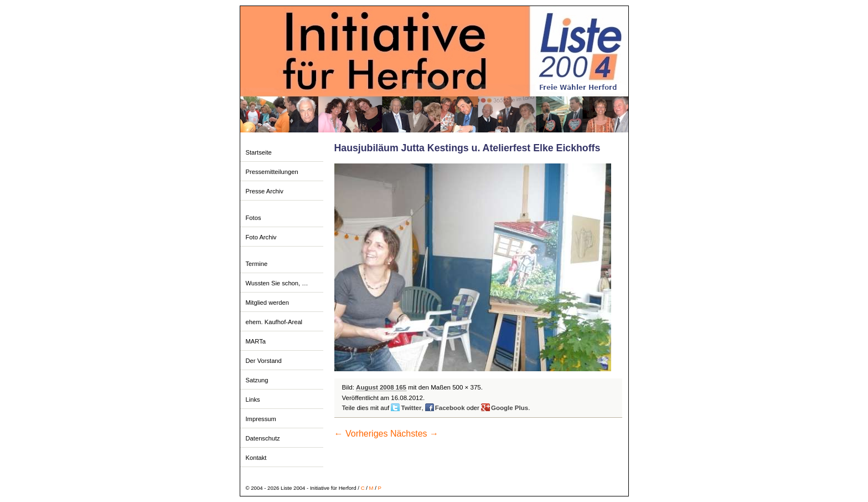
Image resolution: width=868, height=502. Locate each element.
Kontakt (256, 458)
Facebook (450, 408)
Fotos (254, 218)
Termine (257, 264)
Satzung (257, 380)
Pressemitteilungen (272, 172)
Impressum (261, 419)
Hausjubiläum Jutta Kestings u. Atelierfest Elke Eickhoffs (467, 148)
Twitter (411, 408)
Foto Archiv (261, 237)
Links (253, 399)
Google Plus (510, 408)
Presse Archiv (265, 191)
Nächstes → (414, 434)
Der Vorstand (264, 361)
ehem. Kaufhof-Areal (274, 322)
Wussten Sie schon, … (277, 283)
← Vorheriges (361, 434)
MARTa (256, 341)
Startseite (259, 152)
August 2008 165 (381, 387)
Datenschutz (263, 438)
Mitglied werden (267, 303)
